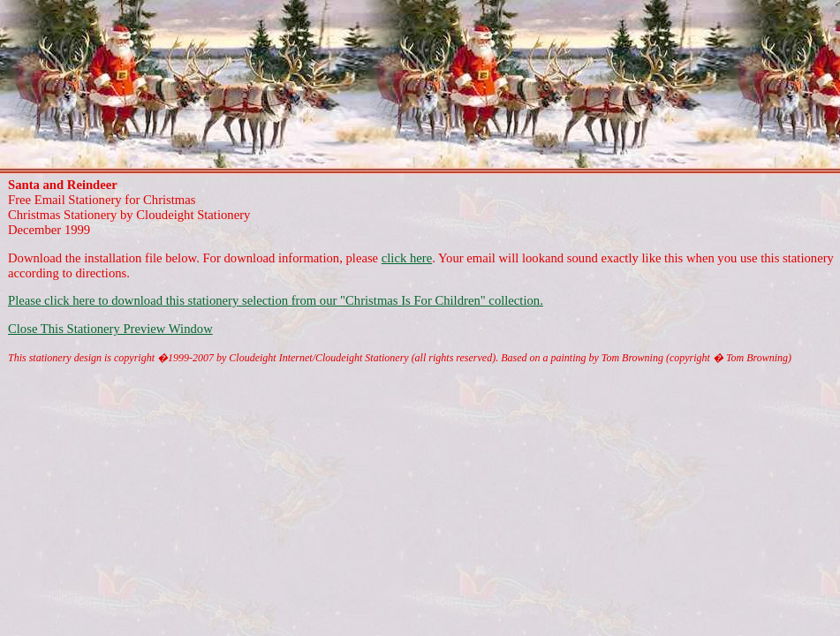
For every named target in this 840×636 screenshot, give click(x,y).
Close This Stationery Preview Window (110, 329)
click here (407, 258)
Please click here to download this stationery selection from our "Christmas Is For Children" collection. (276, 300)
